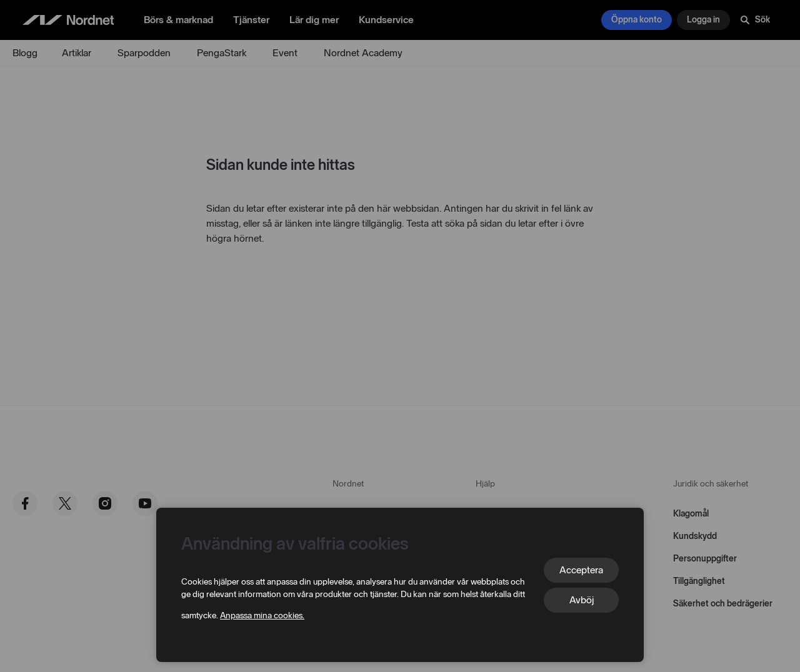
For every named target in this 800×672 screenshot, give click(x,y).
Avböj (582, 600)
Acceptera (581, 570)
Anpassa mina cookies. (262, 615)
